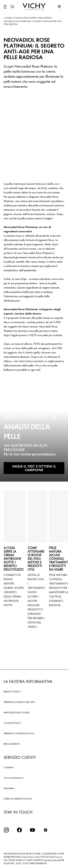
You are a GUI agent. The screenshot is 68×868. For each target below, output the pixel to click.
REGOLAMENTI (12, 744)
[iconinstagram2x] (6, 830)
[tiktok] (46, 830)
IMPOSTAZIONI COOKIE (17, 712)
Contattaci (9, 767)
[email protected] (53, 860)
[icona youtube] (32, 830)
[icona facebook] (19, 830)
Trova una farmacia (14, 778)
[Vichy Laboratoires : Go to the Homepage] (34, 7)
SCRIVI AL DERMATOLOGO (18, 799)
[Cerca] (12, 7)
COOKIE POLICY (12, 723)
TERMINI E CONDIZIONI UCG (19, 733)
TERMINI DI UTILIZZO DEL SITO (19, 702)
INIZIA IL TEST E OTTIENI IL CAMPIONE (34, 468)
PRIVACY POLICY (12, 692)
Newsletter (9, 788)
